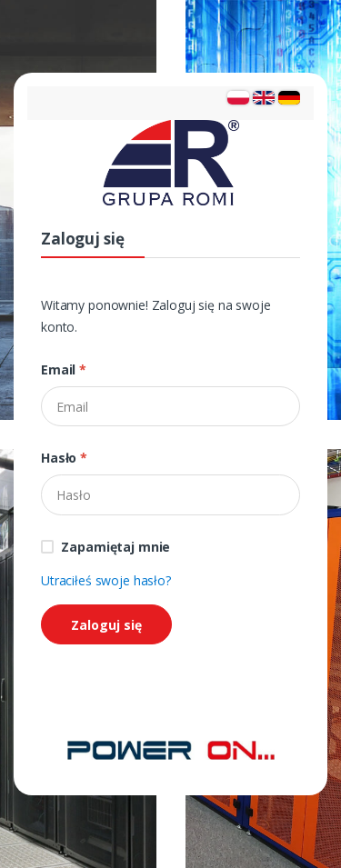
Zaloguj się (106, 625)
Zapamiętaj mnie (115, 547)
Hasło (64, 458)
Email (64, 369)
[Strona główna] (171, 748)
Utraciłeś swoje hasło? (106, 580)
